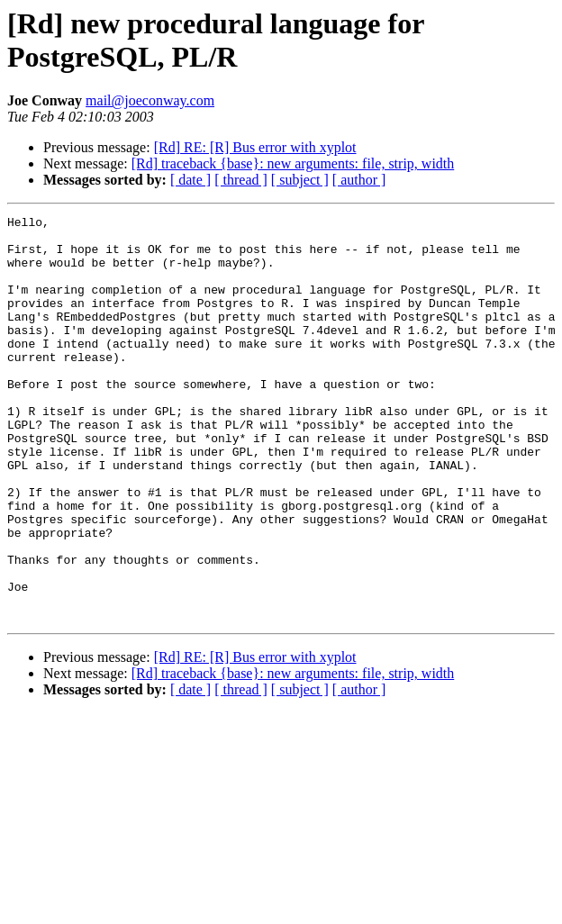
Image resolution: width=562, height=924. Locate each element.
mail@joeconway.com (150, 100)
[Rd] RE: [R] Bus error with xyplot (255, 147)
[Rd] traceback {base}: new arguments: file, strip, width (293, 163)
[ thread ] (241, 180)
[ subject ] (300, 180)
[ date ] (190, 180)
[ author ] (359, 180)
